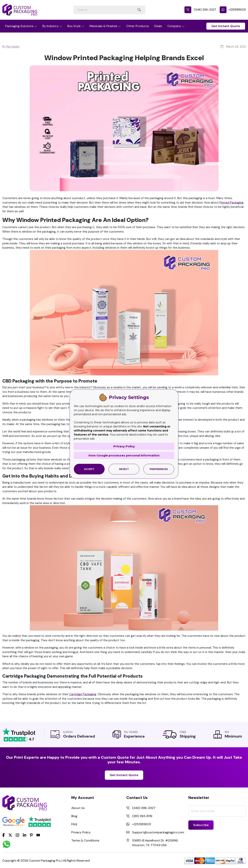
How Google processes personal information (124, 455)
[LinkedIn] (25, 835)
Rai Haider (13, 47)
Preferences (159, 469)
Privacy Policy (81, 832)
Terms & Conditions (85, 840)
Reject (124, 469)
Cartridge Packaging (83, 694)
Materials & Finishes (103, 26)
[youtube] (38, 835)
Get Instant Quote (226, 26)
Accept (89, 469)
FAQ (74, 824)
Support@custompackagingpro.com (158, 832)
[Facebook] (4, 835)
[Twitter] (10, 835)
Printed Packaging (232, 203)
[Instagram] (17, 835)
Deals (158, 26)
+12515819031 (233, 10)
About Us (78, 808)
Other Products (138, 26)
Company (174, 26)
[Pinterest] (31, 835)
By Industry (50, 26)
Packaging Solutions (19, 26)
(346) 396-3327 (200, 10)
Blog (74, 816)
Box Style (74, 26)
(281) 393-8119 (142, 816)
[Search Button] (139, 10)
